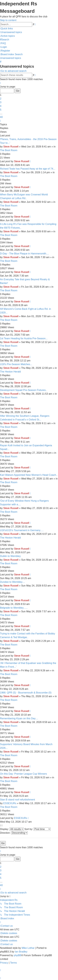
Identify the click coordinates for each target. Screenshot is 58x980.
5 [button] (1, 110)
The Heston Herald (10, 372)
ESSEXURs (10, 803)
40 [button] (1, 117)
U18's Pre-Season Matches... (16, 364)
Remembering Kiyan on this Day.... (19, 718)
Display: (12, 829)
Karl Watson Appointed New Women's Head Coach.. (29, 475)
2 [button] (1, 99)
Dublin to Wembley (10, 556)
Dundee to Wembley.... (12, 582)
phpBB (17, 955)
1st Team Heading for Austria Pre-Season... (24, 338)
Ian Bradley (21, 952)
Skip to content (8, 20)
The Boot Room (9, 150)
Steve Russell (11, 147)
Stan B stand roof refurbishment (17, 800)
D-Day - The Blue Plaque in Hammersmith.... (24, 254)
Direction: (14, 833)
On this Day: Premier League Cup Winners (23, 774)
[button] (0, 83)
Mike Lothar (28, 948)
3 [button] (1, 102)
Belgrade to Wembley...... (14, 608)
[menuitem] (11, 32)
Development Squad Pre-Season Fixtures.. (24, 390)
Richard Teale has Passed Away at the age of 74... (28, 169)
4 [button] (1, 106)
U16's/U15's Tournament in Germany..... (22, 530)
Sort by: (38, 829)
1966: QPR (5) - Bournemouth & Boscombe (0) (26, 693)
